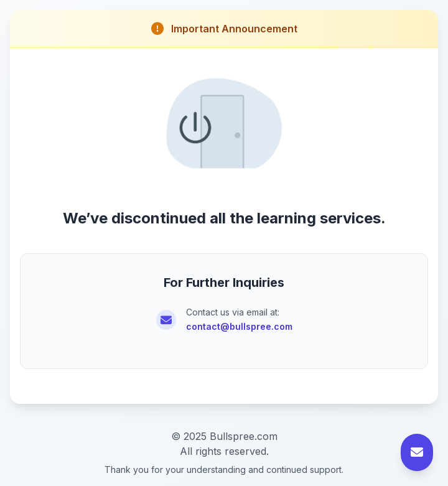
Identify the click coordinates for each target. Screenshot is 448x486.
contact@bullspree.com (239, 326)
